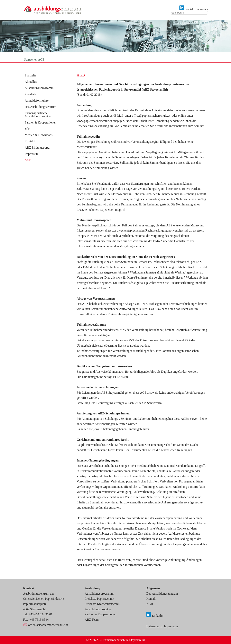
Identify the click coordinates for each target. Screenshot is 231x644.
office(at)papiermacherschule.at (48, 625)
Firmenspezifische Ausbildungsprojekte (38, 115)
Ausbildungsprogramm (39, 88)
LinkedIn (158, 616)
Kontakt (190, 9)
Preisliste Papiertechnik (100, 599)
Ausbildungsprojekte (98, 609)
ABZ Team (92, 620)
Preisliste (30, 94)
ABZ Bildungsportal (37, 148)
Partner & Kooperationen (41, 123)
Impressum (202, 9)
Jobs (27, 129)
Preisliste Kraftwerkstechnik (103, 604)
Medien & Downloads (39, 135)
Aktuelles (31, 82)
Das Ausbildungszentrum (40, 107)
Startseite (31, 75)
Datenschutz (154, 626)
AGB (28, 160)
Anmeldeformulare (37, 101)
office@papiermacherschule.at (151, 116)
